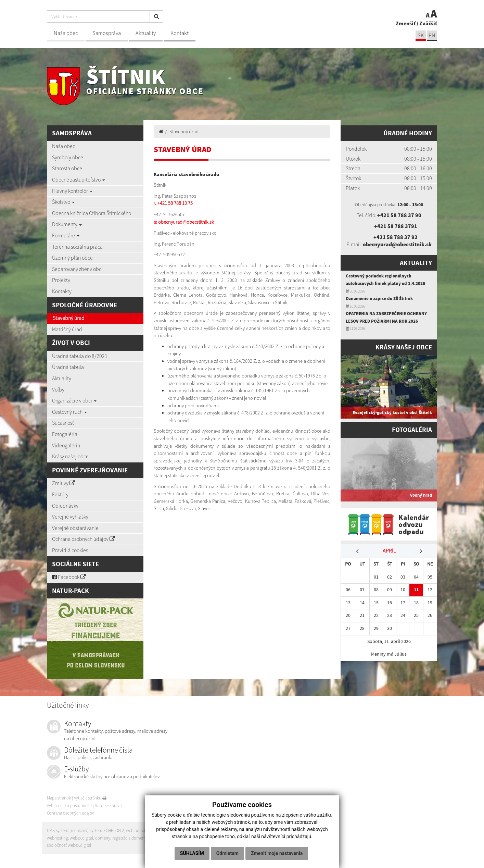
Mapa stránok (59, 798)
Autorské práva (108, 805)
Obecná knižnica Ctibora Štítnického (92, 213)
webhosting (57, 838)
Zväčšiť (428, 23)
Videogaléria (66, 445)
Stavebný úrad (69, 318)
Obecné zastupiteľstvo (79, 179)
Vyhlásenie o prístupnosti (69, 805)
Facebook (69, 577)
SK (421, 35)
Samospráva (107, 33)
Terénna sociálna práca (77, 247)
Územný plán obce (72, 258)
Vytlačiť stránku (90, 798)
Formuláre (66, 235)
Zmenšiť (406, 23)
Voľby (58, 389)
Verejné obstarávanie (75, 528)
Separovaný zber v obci (77, 269)
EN (432, 35)
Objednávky (65, 506)
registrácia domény (129, 838)
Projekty (61, 280)
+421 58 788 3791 (396, 226)
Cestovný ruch (69, 412)
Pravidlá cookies (70, 550)
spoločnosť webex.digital (69, 845)
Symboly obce (68, 157)
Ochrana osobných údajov (84, 539)
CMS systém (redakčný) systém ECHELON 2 (85, 830)
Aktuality (146, 33)
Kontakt (180, 33)
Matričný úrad (67, 329)
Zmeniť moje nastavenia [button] (277, 853)
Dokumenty (67, 224)
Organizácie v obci (74, 400)
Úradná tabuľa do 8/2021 (80, 356)
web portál (136, 830)
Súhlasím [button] (192, 853)
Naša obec (66, 33)
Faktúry (60, 494)
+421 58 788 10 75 (175, 203)
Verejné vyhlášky (70, 517)
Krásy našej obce (70, 456)
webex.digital (81, 838)
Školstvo (63, 202)
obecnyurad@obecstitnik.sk (186, 222)
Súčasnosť (63, 423)
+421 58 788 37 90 (399, 215)
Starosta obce (67, 168)
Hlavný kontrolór (72, 191)
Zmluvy (63, 483)
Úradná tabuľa (68, 367)
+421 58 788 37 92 (396, 237)
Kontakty (62, 291)
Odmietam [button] (227, 853)
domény (103, 838)
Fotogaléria (65, 434)
